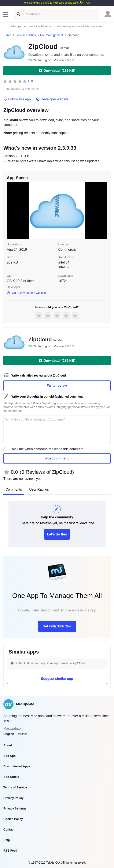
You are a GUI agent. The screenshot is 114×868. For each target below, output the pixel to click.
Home (7, 35)
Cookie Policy (13, 819)
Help (7, 840)
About (8, 745)
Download (57, 71)
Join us (84, 2)
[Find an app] (18, 14)
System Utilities (26, 35)
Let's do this (57, 534)
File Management (52, 35)
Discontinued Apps (17, 766)
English (9, 734)
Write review (57, 385)
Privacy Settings (15, 808)
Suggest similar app (57, 679)
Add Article (11, 777)
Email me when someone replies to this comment (47, 449)
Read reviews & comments (21, 89)
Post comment (57, 458)
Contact (9, 829)
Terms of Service (15, 787)
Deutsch (22, 734)
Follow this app (17, 99)
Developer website (52, 99)
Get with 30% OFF (57, 626)
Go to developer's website (26, 293)
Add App (10, 756)
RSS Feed (10, 851)
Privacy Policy (13, 798)
